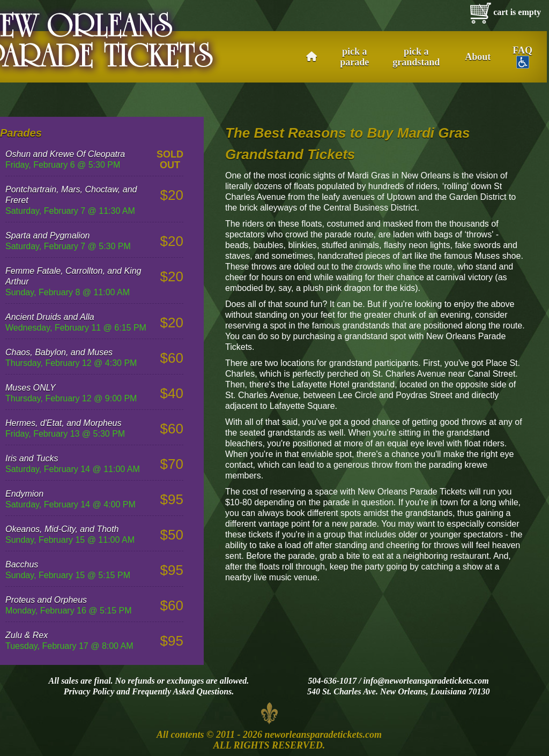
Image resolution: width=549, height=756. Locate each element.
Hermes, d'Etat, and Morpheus (64, 423)
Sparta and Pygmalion (47, 235)
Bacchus (22, 564)
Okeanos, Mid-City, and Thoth (62, 529)
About (478, 57)
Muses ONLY (31, 388)
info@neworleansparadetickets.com (426, 681)
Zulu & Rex (27, 635)
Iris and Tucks (32, 458)
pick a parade (354, 57)
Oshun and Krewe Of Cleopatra (65, 154)
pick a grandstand (416, 57)
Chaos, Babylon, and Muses (59, 352)
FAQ (522, 57)
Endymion (24, 494)
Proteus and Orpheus (46, 600)
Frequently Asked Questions (182, 691)
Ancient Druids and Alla (50, 317)
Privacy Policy (89, 691)
